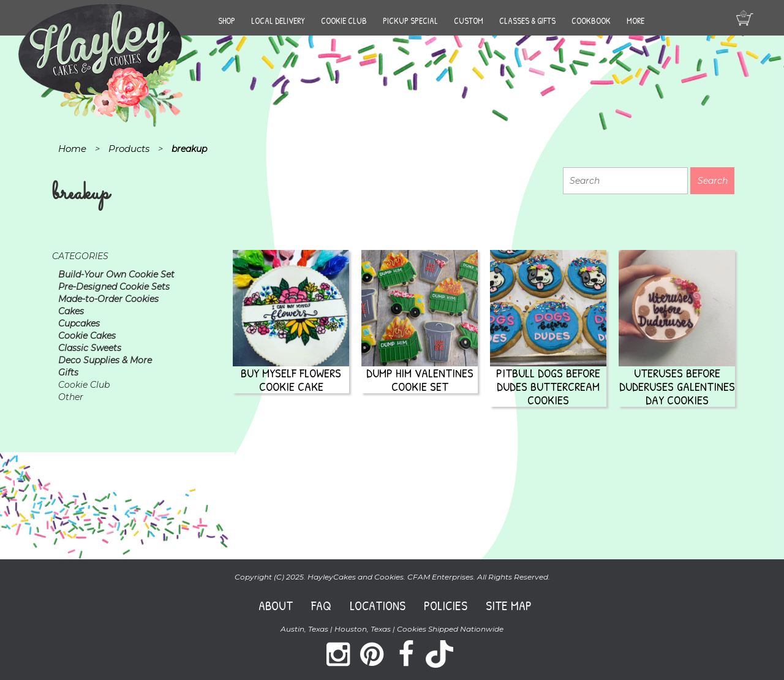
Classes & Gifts (527, 21)
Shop (227, 21)
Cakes (71, 311)
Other (71, 397)
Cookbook (591, 21)
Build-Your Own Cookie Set (116, 274)
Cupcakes (79, 323)
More (635, 21)
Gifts (68, 372)
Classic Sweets (90, 348)
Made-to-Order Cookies (108, 299)
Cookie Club (344, 21)
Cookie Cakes (87, 336)
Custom (469, 21)
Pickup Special (410, 21)
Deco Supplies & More (105, 360)
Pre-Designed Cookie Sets (114, 287)
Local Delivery (278, 21)
